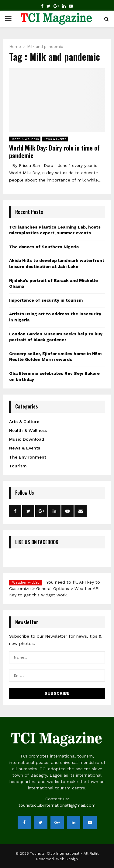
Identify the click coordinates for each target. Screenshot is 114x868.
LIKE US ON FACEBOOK (37, 542)
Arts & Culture (24, 422)
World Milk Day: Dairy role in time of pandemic (54, 152)
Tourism (18, 466)
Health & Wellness (25, 139)
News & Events (55, 139)
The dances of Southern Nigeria (44, 247)
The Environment (28, 457)
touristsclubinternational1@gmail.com (57, 805)
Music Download (27, 439)
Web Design (67, 859)
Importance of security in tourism (46, 300)
